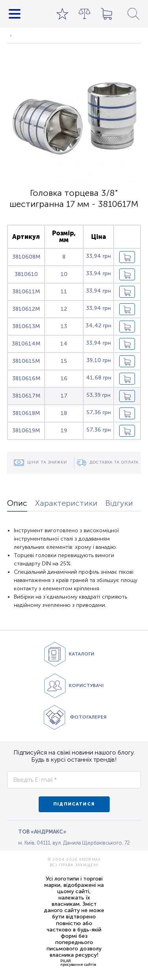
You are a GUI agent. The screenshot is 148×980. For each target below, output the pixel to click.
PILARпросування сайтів (78, 963)
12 (64, 309)
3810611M (26, 292)
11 (64, 292)
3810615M (26, 361)
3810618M (26, 413)
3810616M (26, 378)
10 (64, 274)
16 (64, 378)
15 (64, 361)
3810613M (26, 326)
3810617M (26, 396)
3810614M (26, 344)
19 (64, 431)
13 (64, 326)
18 (64, 413)
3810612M (26, 309)
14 (64, 344)
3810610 (26, 274)
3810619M (26, 431)
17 (64, 396)
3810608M (26, 257)
